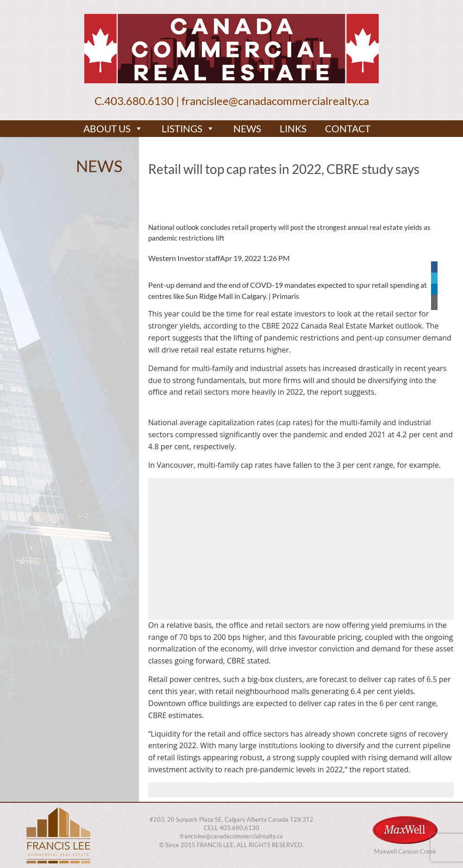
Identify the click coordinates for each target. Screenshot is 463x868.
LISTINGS (188, 129)
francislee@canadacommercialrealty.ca (275, 101)
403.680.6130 (139, 101)
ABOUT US (113, 129)
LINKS (293, 128)
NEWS (247, 128)
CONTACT (348, 128)
